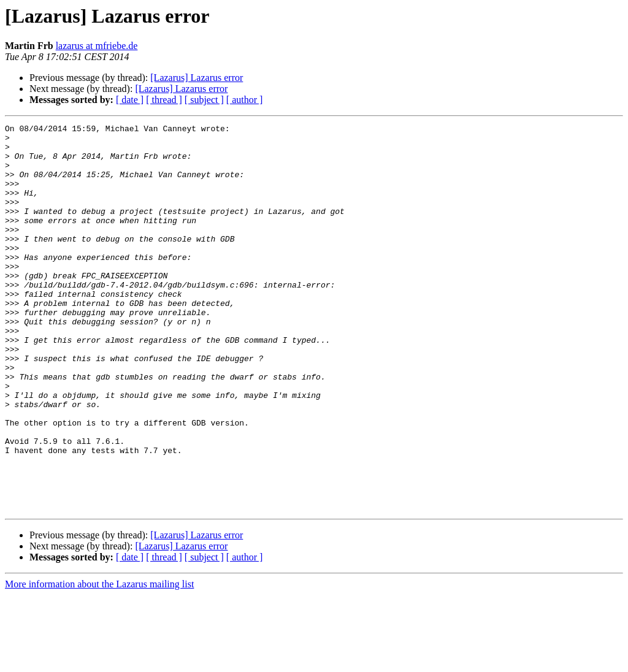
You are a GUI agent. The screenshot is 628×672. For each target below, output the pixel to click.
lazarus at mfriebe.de (97, 46)
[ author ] (245, 100)
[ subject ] (204, 100)
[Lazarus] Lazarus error (197, 78)
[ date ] (130, 100)
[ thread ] (164, 100)
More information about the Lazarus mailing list (99, 661)
